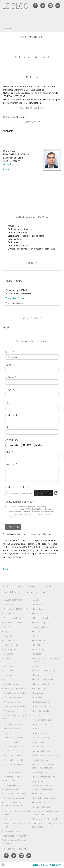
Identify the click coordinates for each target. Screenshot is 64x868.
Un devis (13, 445)
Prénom (10, 377)
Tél (7, 403)
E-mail (9, 390)
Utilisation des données (19, 502)
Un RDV (27, 445)
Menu (8, 28)
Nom (8, 365)
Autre (39, 445)
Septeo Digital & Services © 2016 (47, 865)
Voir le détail (11, 298)
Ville (8, 427)
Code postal (12, 415)
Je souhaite (12, 440)
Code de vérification (16, 487)
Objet (8, 452)
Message (10, 464)
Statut (9, 352)
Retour (6, 569)
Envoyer (13, 527)
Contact (7, 169)
